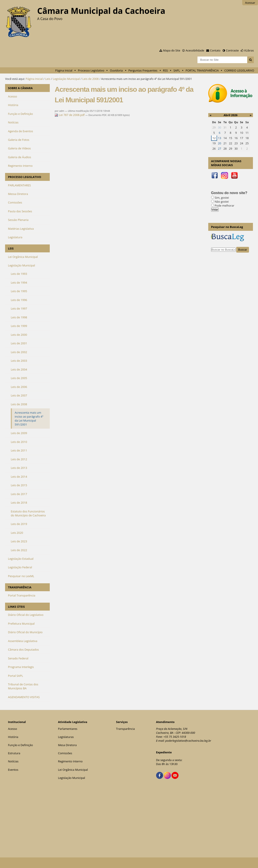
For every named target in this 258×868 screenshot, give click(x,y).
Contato (215, 50)
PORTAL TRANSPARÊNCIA (202, 70)
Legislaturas (66, 737)
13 (220, 138)
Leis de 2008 (90, 79)
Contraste (232, 50)
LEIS (11, 248)
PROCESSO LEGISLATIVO (25, 177)
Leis (48, 79)
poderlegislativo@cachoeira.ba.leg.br (188, 741)
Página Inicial (64, 70)
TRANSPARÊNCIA (20, 587)
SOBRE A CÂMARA (20, 88)
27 (220, 149)
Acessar (250, 3)
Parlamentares (68, 729)
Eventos (13, 770)
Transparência (125, 729)
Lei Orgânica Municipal (73, 770)
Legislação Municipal (66, 79)
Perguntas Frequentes (143, 70)
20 (220, 143)
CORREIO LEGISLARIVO (239, 70)
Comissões (65, 753)
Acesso (12, 729)
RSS (165, 70)
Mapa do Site (172, 50)
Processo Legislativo (91, 70)
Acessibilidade (195, 50)
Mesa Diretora (67, 745)
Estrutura (14, 753)
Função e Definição (20, 745)
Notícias (13, 761)
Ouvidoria (116, 70)
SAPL (177, 70)
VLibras (249, 50)
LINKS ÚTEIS (16, 607)
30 (220, 127)
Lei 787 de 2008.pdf (70, 115)
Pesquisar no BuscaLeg (227, 227)
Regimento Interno (70, 761)
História (13, 737)
